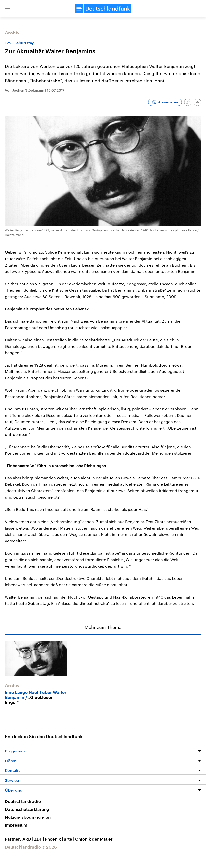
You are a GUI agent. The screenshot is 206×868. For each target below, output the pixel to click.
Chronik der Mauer (94, 839)
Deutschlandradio (23, 801)
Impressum (16, 825)
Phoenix (54, 839)
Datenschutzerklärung (27, 809)
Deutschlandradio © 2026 (31, 847)
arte (70, 839)
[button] (7, 9)
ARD (28, 839)
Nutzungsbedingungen (28, 817)
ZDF (40, 839)
